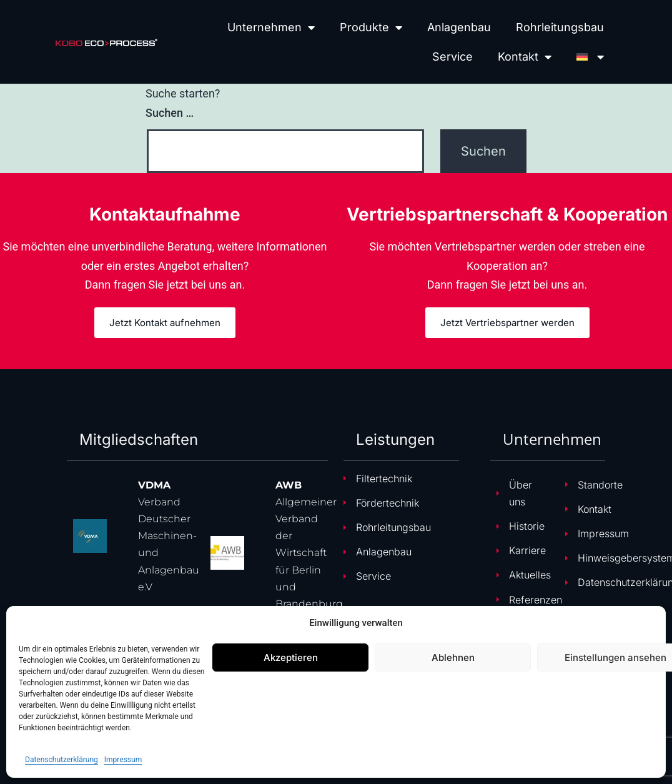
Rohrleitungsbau (560, 27)
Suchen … (170, 113)
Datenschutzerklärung (62, 760)
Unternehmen (271, 27)
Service (452, 57)
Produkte (371, 27)
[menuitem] (590, 57)
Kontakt (525, 57)
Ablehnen (453, 657)
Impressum (123, 760)
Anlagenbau (459, 27)
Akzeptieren (291, 657)
